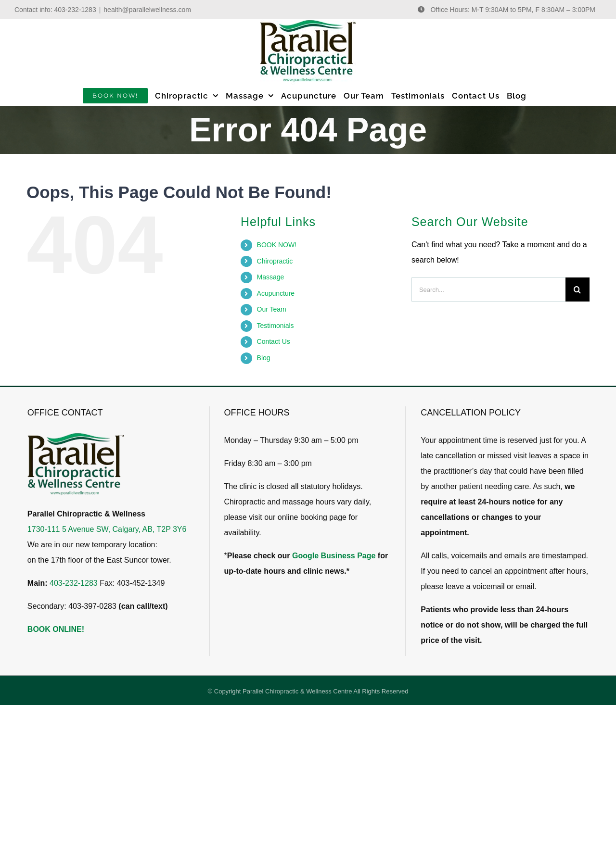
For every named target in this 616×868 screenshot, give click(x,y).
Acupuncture (276, 293)
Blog (264, 358)
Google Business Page (334, 556)
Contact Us (274, 341)
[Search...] (488, 289)
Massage (271, 277)
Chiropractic (275, 261)
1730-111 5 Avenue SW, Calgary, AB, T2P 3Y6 (107, 529)
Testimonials (276, 326)
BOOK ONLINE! (56, 629)
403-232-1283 (75, 10)
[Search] (577, 289)
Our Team (272, 309)
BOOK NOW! (277, 245)
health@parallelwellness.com (147, 10)
